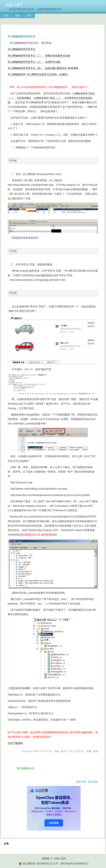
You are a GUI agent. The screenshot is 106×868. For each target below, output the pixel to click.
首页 (6, 16)
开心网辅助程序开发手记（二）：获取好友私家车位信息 (39, 56)
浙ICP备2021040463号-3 (74, 864)
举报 (95, 751)
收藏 (89, 751)
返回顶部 (93, 782)
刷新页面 (81, 782)
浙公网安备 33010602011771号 (38, 864)
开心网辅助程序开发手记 (21, 49)
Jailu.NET (14, 5)
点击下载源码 (15, 743)
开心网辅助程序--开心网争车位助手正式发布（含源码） (39, 74)
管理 (29, 16)
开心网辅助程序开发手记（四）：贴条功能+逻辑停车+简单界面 (43, 68)
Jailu (57, 751)
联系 (18, 16)
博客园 (46, 859)
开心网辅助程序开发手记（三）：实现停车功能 (34, 62)
